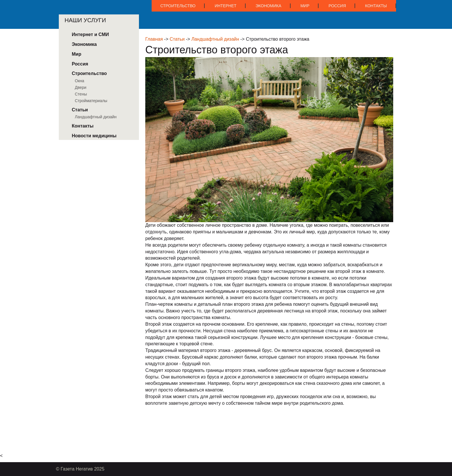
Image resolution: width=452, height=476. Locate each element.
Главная (154, 39)
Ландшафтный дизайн (215, 39)
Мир (305, 6)
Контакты (376, 6)
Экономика (269, 6)
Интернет (226, 6)
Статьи (177, 39)
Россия (337, 6)
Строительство (178, 6)
